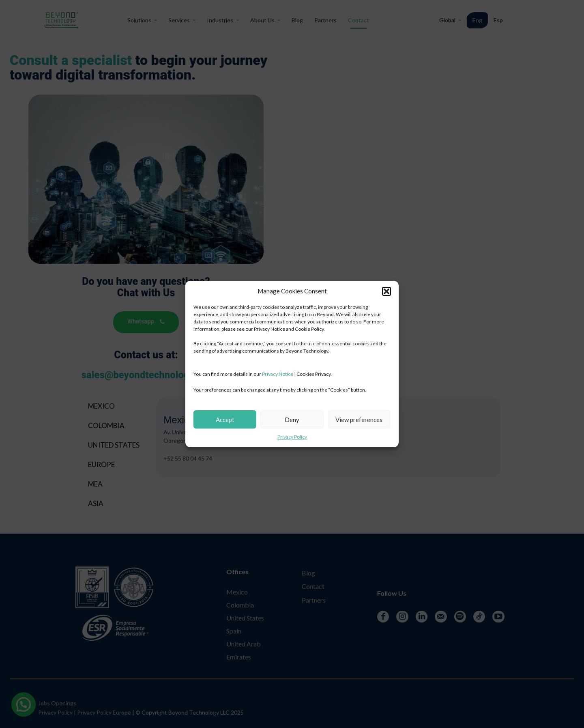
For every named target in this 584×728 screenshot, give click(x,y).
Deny (292, 420)
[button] (386, 291)
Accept (225, 420)
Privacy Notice (278, 374)
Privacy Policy (292, 437)
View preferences (359, 420)
